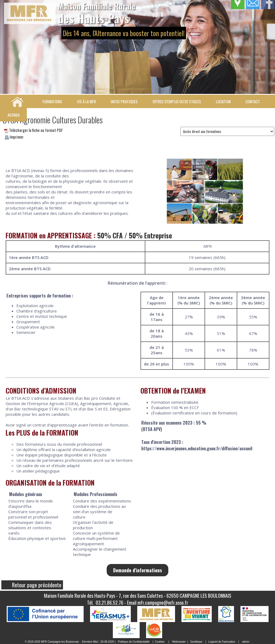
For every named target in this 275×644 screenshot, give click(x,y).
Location (223, 101)
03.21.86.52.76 (109, 603)
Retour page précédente (37, 585)
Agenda (14, 115)
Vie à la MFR (86, 101)
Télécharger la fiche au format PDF (33, 130)
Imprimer (14, 137)
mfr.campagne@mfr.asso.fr (163, 603)
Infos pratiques (124, 101)
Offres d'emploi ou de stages (177, 101)
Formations (52, 101)
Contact (253, 101)
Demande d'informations (137, 570)
